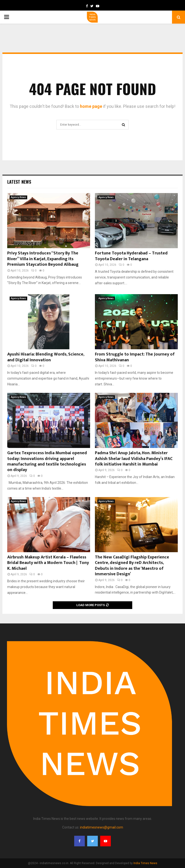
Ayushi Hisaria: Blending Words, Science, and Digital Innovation (46, 357)
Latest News (19, 182)
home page (91, 106)
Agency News (18, 197)
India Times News (145, 863)
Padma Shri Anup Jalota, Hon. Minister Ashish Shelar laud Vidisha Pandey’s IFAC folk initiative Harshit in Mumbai (134, 459)
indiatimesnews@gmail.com (102, 827)
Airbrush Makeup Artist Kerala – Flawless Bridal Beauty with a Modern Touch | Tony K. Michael (48, 563)
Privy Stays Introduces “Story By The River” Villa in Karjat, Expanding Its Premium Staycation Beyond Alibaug (43, 259)
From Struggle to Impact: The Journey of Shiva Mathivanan (135, 357)
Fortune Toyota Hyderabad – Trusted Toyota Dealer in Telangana (131, 256)
